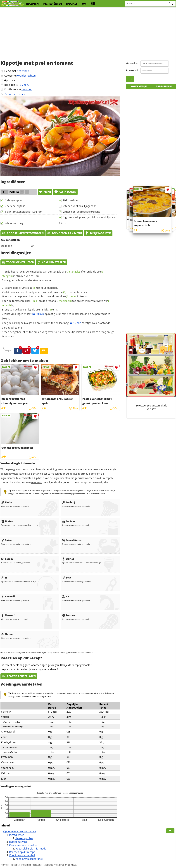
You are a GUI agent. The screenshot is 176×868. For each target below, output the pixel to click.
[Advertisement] (88, 33)
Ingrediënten (17, 835)
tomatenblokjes (25, 301)
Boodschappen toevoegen (23, 233)
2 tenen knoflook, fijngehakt (79, 206)
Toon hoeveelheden (18, 262)
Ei (4, 578)
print (45, 192)
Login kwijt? (138, 86)
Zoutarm (69, 615)
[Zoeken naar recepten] (150, 4)
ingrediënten (52, 4)
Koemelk (8, 596)
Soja (67, 578)
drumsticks (27, 288)
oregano (59, 301)
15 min (75, 323)
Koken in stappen (52, 262)
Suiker (7, 540)
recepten (32, 4)
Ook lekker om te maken (23, 845)
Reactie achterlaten (19, 676)
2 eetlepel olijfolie (15, 206)
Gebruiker (132, 63)
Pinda (6, 502)
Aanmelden (164, 86)
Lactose (69, 521)
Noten (7, 634)
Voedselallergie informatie (31, 849)
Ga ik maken (65, 192)
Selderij (69, 502)
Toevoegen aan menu (64, 233)
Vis (66, 596)
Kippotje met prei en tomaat (20, 831)
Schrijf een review (15, 94)
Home (4, 865)
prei (71, 272)
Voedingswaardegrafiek (29, 859)
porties (11, 80)
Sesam (7, 559)
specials (72, 4)
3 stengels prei (13, 200)
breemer (27, 89)
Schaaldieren (72, 540)
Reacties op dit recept (22, 852)
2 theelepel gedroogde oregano (82, 212)
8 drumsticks (71, 200)
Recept (14, 865)
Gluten (7, 521)
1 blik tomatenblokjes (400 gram (24, 212)
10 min (38, 314)
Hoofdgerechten (26, 76)
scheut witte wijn (15, 223)
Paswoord (132, 70)
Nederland (23, 71)
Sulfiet (68, 559)
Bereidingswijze (18, 842)
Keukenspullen (24, 838)
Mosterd (8, 615)
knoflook (66, 296)
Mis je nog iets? (98, 233)
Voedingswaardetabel (22, 855)
